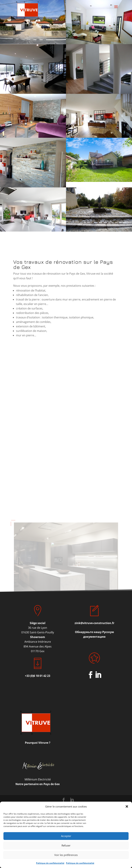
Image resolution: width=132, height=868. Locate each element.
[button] (127, 806)
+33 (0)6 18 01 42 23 (38, 676)
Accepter (66, 836)
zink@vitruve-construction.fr (94, 623)
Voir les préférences (66, 855)
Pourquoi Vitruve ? (38, 743)
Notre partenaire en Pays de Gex (38, 784)
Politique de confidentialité (50, 863)
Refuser (66, 845)
